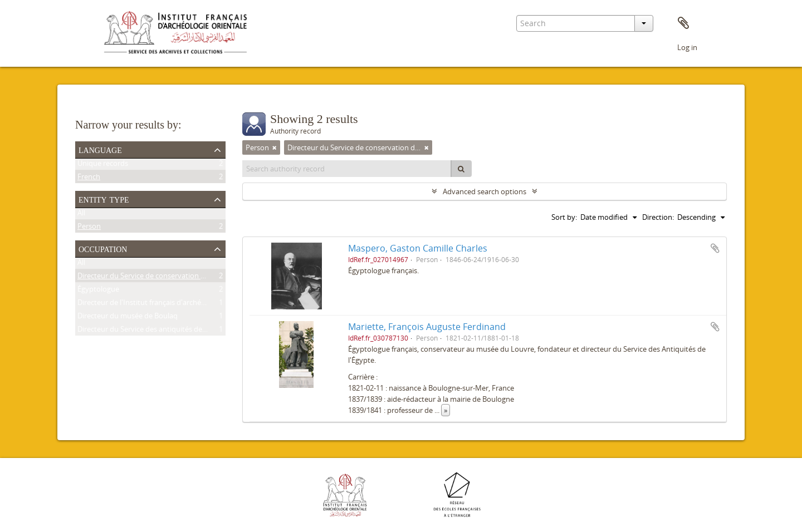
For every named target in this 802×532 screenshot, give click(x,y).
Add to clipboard (715, 248)
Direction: (658, 217)
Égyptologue (98, 291)
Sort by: (564, 217)
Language (100, 149)
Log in (687, 47)
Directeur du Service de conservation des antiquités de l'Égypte (181, 278)
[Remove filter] (275, 147)
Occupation (103, 248)
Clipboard (683, 23)
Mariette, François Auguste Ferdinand (427, 327)
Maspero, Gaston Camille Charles (418, 248)
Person (89, 228)
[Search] (461, 169)
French (89, 179)
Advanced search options (485, 191)
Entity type (104, 199)
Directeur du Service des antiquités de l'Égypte (154, 331)
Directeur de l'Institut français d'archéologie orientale (165, 304)
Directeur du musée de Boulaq (128, 318)
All (81, 215)
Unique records (103, 165)
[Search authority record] (347, 169)
